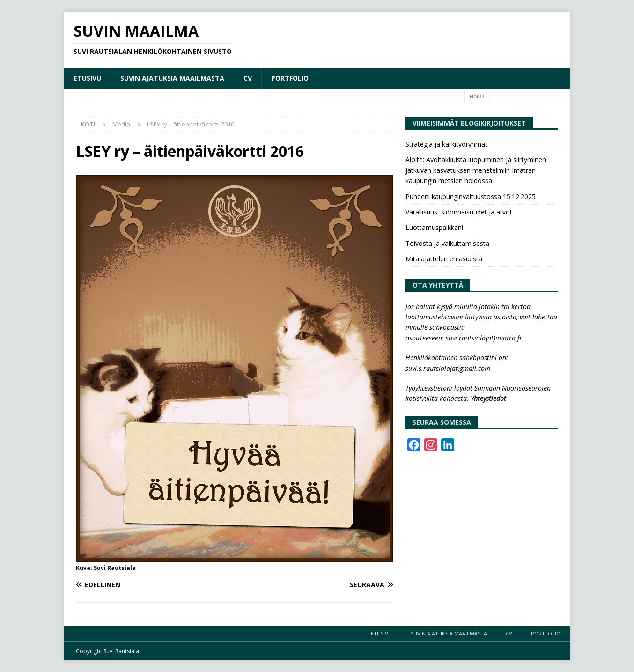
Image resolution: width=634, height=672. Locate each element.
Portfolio (290, 78)
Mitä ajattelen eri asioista (444, 259)
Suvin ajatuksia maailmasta (172, 78)
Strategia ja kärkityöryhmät (446, 144)
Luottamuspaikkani (434, 227)
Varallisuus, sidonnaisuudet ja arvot (459, 212)
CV (248, 78)
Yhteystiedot (488, 398)
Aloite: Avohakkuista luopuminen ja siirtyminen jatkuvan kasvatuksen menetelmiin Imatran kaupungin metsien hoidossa (476, 170)
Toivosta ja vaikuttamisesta (447, 243)
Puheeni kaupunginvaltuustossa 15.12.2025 (471, 196)
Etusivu (87, 78)
